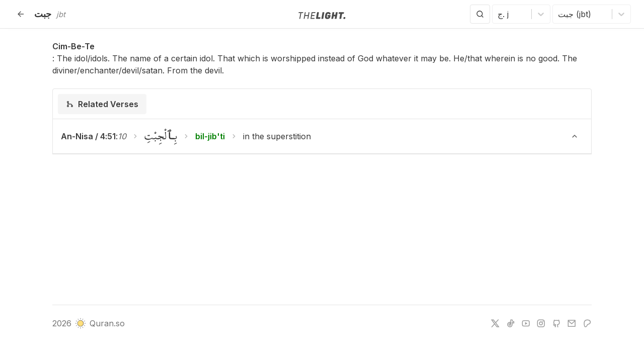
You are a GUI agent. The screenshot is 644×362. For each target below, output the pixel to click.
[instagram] (541, 323)
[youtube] (526, 323)
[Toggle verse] (575, 136)
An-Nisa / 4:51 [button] (88, 136)
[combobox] (499, 14)
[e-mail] (572, 323)
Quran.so (100, 323)
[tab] (102, 104)
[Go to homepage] (322, 15)
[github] (556, 323)
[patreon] (587, 323)
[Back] (21, 14)
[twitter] (495, 323)
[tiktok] (511, 323)
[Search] (480, 14)
